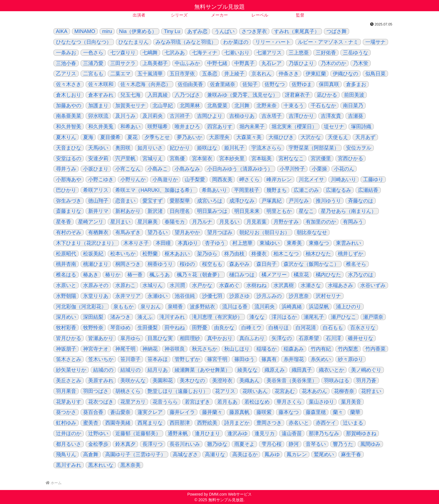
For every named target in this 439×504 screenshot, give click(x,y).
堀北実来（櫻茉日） (294, 127)
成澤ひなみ (242, 201)
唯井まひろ (187, 127)
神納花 (150, 349)
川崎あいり (344, 179)
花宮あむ (285, 391)
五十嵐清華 (150, 74)
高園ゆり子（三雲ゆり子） (136, 454)
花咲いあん (255, 391)
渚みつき (120, 317)
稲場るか (267, 349)
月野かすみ (286, 222)
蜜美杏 (91, 423)
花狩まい (371, 391)
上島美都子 (155, 63)
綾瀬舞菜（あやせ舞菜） (202, 370)
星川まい (120, 222)
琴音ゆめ (120, 328)
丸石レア (272, 63)
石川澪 (333, 338)
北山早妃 (163, 106)
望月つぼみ (220, 232)
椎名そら (356, 264)
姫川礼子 (234, 148)
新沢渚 (155, 211)
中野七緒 (217, 63)
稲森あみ (294, 349)
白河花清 (306, 328)
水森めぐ (229, 285)
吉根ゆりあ (242, 116)
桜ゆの (187, 264)
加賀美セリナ (130, 106)
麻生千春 (351, 454)
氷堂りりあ (96, 296)
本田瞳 (163, 243)
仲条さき (289, 74)
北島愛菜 (217, 106)
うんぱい (225, 31)
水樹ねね (256, 285)
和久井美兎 (101, 127)
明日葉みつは (212, 211)
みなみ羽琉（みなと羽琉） (186, 42)
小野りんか (133, 179)
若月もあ (227, 402)
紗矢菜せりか (71, 370)
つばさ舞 (337, 31)
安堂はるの (69, 158)
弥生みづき (69, 201)
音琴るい (316, 444)
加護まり (98, 106)
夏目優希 (110, 137)
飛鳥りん (66, 454)
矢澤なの (282, 338)
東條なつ (319, 243)
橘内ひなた (328, 275)
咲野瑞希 (158, 127)
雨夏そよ (244, 444)
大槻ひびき (281, 137)
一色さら (93, 53)
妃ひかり (180, 148)
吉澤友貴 (331, 116)
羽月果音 (66, 391)
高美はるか (245, 454)
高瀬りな (215, 454)
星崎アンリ (91, 222)
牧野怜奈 (93, 328)
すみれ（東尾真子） (297, 31)
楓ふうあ (160, 275)
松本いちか (123, 254)
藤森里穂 (316, 412)
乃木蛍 (361, 63)
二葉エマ (120, 74)
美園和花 (163, 381)
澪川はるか (284, 317)
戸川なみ (299, 201)
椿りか (113, 275)
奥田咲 (123, 148)
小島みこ (158, 169)
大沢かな (311, 137)
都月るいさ (69, 444)
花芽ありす (69, 402)
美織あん (249, 381)
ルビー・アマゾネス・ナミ (328, 42)
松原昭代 (66, 254)
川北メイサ (311, 179)
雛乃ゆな (217, 444)
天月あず (365, 137)
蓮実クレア (150, 412)
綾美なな (247, 370)
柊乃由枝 (234, 254)
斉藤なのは (361, 201)
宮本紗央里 (232, 158)
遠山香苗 (292, 433)
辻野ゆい (98, 433)
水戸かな (202, 285)
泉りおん (151, 307)
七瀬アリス (269, 53)
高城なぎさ (185, 454)
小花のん (344, 169)
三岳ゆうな (356, 53)
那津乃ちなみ (324, 433)
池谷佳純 (185, 296)
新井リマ (98, 211)
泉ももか (123, 307)
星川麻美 (148, 222)
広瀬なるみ (338, 190)
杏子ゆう (215, 243)
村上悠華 (242, 243)
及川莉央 (153, 116)
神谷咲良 (175, 349)
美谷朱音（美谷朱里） (292, 381)
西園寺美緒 (118, 423)
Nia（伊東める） (138, 31)
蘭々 (338, 412)
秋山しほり (237, 349)
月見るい (229, 222)
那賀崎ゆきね (361, 433)
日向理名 (180, 211)
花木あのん (314, 391)
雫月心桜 (272, 444)
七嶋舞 (150, 53)
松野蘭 (150, 254)
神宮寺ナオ (96, 349)
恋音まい (125, 201)
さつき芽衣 (254, 31)
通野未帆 (178, 433)
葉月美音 (351, 402)
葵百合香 (93, 412)
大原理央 (219, 137)
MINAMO (85, 31)
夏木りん (66, 137)
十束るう (294, 106)
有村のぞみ (69, 232)
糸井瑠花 (294, 359)
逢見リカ (265, 433)
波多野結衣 (202, 307)
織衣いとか (331, 370)
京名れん (261, 74)
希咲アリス (96, 190)
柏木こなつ (286, 254)
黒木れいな (101, 465)
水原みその (96, 285)
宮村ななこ (291, 158)
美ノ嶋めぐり (366, 370)
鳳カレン (297, 454)
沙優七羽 (212, 296)
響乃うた (343, 444)
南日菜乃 (353, 106)
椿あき (91, 275)
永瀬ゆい (158, 296)
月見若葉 (256, 222)
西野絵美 (207, 423)
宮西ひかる (351, 158)
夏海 (88, 137)
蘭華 (355, 412)
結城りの (130, 370)
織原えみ (275, 370)
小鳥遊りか (165, 179)
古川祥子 (180, 116)
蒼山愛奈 (120, 412)
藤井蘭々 (212, 412)
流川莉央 (265, 307)
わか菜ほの (236, 42)
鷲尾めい (324, 454)
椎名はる (66, 275)
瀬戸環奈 (373, 317)
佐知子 (250, 84)
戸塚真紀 (272, 201)
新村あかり (128, 211)
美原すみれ (101, 381)
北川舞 (242, 106)
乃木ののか (333, 63)
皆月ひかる (69, 338)
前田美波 (354, 95)
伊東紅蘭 (316, 74)
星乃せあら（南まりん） (349, 211)
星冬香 (64, 222)
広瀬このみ (306, 190)
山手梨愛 (195, 179)
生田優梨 (148, 328)
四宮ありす (220, 127)
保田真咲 (329, 84)
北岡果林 (190, 106)
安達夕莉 (98, 158)
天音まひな (69, 148)
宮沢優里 (321, 158)
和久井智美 (69, 127)
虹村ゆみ (66, 423)
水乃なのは (361, 275)
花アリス (225, 391)
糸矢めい (321, 359)
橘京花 (301, 275)
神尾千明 (125, 349)
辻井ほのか (69, 433)
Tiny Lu (172, 31)
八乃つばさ (187, 95)
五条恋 (210, 74)
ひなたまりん (134, 42)
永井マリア (128, 296)
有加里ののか (321, 222)
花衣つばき (101, 402)
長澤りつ (153, 444)
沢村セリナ (328, 296)
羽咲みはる (337, 381)
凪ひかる (327, 95)
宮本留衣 (202, 158)
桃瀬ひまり (96, 264)
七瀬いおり (237, 53)
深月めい (66, 317)
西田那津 (180, 423)
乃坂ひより (301, 63)
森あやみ (239, 264)
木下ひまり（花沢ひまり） (86, 243)
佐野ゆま (302, 84)
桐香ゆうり (160, 264)
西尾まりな (150, 423)
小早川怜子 (292, 169)
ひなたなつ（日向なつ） (84, 42)
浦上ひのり (349, 307)
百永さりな (363, 328)
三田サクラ (123, 63)
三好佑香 (326, 53)
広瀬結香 (368, 190)
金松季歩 (98, 444)
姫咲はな (207, 148)
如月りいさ (150, 148)
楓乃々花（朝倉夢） (200, 275)
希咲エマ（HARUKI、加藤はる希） (155, 190)
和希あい (130, 127)
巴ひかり (66, 190)
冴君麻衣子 (297, 95)
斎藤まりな (69, 211)
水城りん (153, 285)
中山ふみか (187, 63)
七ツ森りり (123, 53)
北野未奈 (267, 106)
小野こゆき (101, 179)
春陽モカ (175, 222)
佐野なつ (275, 84)
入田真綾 (158, 95)
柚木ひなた (318, 254)
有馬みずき (128, 232)
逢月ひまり (207, 433)
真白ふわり (252, 338)
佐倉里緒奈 (223, 84)
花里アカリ (133, 402)
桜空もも (212, 264)
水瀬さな (311, 285)
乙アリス (66, 74)
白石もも (333, 328)
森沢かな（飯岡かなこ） (311, 264)
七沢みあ (175, 53)
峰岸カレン (279, 179)
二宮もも (93, 74)
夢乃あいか (190, 137)
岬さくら (249, 179)
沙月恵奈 (299, 296)
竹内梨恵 (348, 349)
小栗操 (319, 169)
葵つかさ (66, 412)
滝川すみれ (172, 317)
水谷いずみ (373, 285)
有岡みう (353, 222)
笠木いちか (101, 359)
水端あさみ (340, 285)
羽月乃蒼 (366, 381)
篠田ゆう (244, 359)
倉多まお (356, 84)
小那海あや (69, 179)
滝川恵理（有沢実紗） (217, 317)
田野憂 (200, 328)
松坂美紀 (93, 254)
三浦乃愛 (93, 63)
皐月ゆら (130, 338)
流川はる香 (235, 307)
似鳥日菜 (375, 74)
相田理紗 (190, 338)
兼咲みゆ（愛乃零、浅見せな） (242, 95)
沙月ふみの (269, 296)
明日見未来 (247, 211)
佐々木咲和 (101, 84)
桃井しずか (351, 254)
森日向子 (267, 264)
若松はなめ (257, 402)
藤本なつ (289, 412)
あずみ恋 (197, 31)
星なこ (306, 211)
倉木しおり (69, 95)
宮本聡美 (261, 158)
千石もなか (323, 106)
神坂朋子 (66, 349)
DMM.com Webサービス (230, 494)
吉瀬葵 (356, 116)
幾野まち (277, 190)
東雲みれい (349, 243)
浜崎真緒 (292, 307)
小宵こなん (128, 169)
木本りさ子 (136, 243)
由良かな (224, 328)
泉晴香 (175, 307)
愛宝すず (153, 201)
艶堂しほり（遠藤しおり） (178, 391)
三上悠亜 (299, 53)
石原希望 (309, 338)
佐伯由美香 (190, 84)
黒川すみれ (69, 465)
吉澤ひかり (301, 116)
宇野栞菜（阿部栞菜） (314, 148)
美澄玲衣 (222, 381)
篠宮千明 (217, 359)
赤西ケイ (326, 423)
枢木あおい (177, 254)
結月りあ (158, 370)
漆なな (257, 317)
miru (107, 31)
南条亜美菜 (69, 116)
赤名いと (299, 423)
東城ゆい (270, 243)
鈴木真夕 (125, 444)
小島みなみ (187, 169)
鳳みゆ (272, 454)
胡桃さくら (128, 391)
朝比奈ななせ (312, 232)
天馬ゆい (98, 148)
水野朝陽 (66, 296)
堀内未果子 (252, 127)
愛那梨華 (180, 201)
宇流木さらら (267, 148)
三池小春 (66, 63)
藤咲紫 (264, 412)
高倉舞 (91, 454)
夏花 (132, 137)
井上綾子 (234, 74)
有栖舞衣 (98, 232)
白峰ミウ (251, 328)
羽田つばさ (96, 391)
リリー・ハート (273, 42)
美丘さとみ (69, 381)
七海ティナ (205, 53)
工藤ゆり (373, 179)
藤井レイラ (182, 412)
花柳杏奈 (344, 391)
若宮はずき (197, 402)
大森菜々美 (249, 137)
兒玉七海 (130, 95)
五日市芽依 (182, 74)
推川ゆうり (328, 201)
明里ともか (279, 211)
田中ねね (175, 328)
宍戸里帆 (125, 158)
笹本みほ (158, 359)
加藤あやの (69, 106)
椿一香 (135, 275)
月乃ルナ (202, 222)
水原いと (66, 285)
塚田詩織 (361, 127)
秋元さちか (205, 349)
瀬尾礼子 (314, 317)
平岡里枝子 (247, 190)
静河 (294, 444)
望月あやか (187, 232)
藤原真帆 (239, 412)
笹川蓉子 (130, 359)
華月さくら (289, 402)
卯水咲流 (98, 116)
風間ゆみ (370, 444)
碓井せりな (361, 338)
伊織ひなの (345, 74)
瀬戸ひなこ (344, 317)
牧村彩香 (66, 328)
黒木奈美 (130, 465)
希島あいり (214, 190)
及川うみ (125, 116)
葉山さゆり (321, 402)
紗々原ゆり (351, 359)
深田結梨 (93, 317)
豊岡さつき (269, 423)
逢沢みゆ (237, 433)
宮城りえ (153, 158)
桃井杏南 (66, 264)
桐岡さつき (128, 264)
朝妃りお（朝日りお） (265, 232)
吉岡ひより (210, 116)
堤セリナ (334, 127)
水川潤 (177, 285)
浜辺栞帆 (319, 307)
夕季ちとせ (157, 137)
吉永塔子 (272, 116)
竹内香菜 (375, 349)
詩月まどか (237, 423)
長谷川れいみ (185, 444)
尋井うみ (66, 169)
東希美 (294, 243)
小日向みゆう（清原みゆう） (240, 169)
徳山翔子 (98, 201)
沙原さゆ (239, 296)
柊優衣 (259, 254)
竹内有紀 (321, 349)
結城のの (103, 370)
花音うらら (165, 402)
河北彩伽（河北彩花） (81, 307)
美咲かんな (133, 381)
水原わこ (125, 285)
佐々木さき (69, 84)
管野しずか (187, 359)
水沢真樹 (284, 285)
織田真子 (302, 370)
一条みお (66, 53)
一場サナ (375, 42)
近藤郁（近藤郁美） (138, 433)
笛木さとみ (69, 359)
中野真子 (244, 63)
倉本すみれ (101, 95)
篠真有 (269, 359)
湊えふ (145, 317)
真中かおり (220, 338)
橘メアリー (274, 275)
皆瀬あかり (101, 338)
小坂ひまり (96, 169)
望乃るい (158, 232)
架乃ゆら (207, 254)
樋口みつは (242, 275)
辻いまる (353, 423)
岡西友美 (222, 179)
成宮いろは (210, 201)
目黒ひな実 (160, 338)
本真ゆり (188, 243)
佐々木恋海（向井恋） (146, 84)
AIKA (62, 31)
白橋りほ (279, 328)
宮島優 (177, 158)
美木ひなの (192, 381)
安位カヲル (359, 148)
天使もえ (338, 137)
